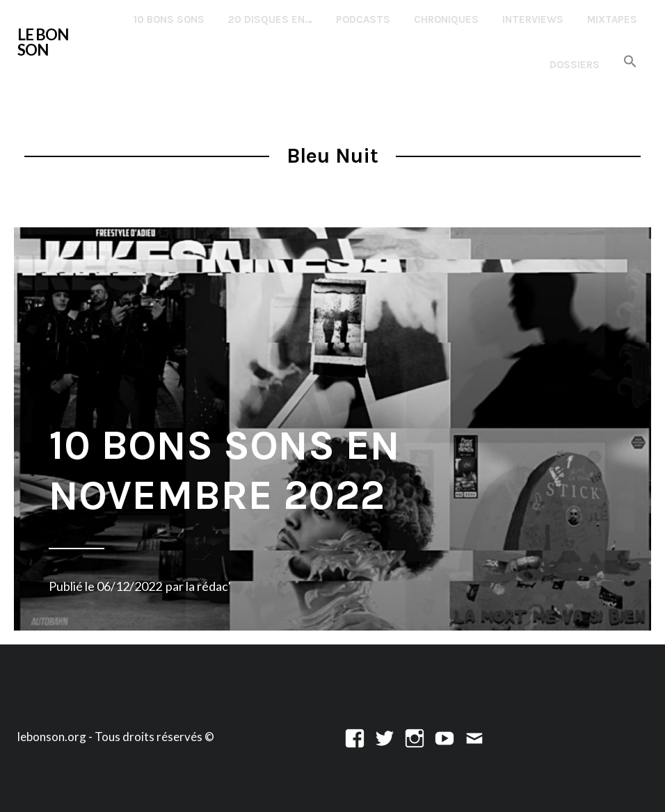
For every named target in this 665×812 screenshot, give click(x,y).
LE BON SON (43, 42)
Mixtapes (612, 19)
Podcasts (363, 19)
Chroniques (446, 19)
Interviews (533, 19)
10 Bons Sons (169, 19)
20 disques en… (270, 19)
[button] (630, 62)
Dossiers (575, 65)
